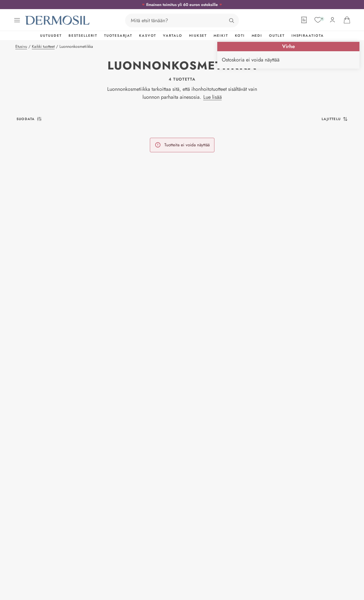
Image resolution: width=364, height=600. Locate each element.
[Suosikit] (318, 20)
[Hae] (231, 20)
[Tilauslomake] (304, 20)
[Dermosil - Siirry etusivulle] (58, 20)
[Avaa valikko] (17, 20)
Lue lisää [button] (213, 97)
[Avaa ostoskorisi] (347, 20)
